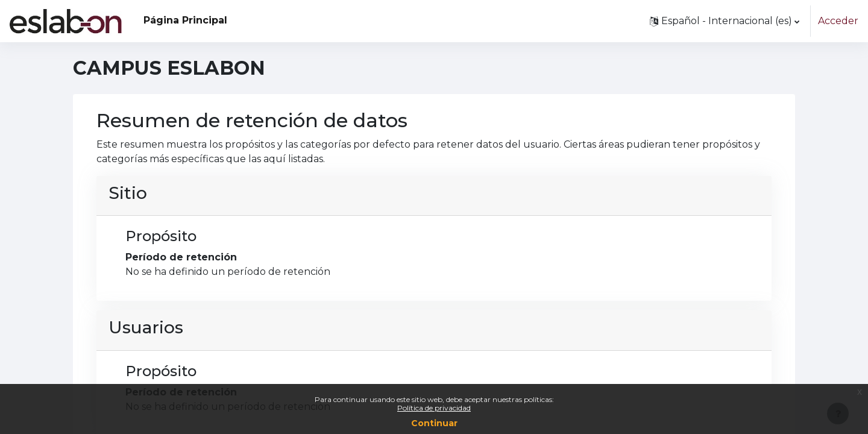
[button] (725, 21)
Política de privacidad (434, 408)
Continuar (434, 423)
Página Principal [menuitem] (185, 20)
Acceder (838, 21)
